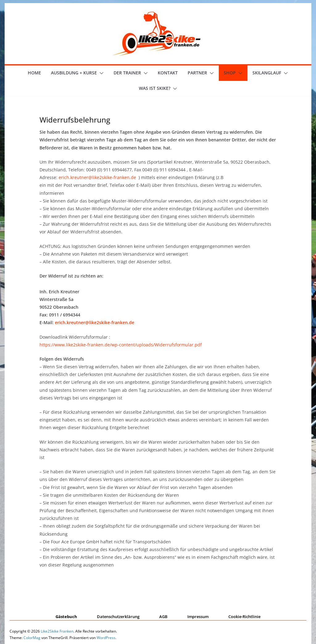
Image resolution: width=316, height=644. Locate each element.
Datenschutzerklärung (118, 617)
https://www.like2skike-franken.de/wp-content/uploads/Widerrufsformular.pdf (121, 345)
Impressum (198, 617)
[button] (100, 73)
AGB (163, 617)
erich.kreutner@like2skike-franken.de (97, 177)
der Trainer (127, 73)
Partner (197, 73)
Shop (230, 73)
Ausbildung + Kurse (74, 73)
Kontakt (168, 73)
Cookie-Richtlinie (244, 617)
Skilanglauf (267, 73)
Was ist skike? (155, 88)
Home (34, 73)
